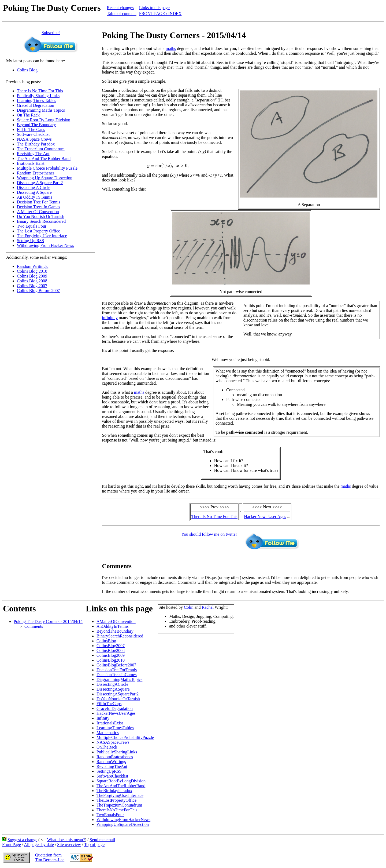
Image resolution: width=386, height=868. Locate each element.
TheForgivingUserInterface (120, 795)
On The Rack (28, 115)
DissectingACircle (112, 684)
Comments (34, 626)
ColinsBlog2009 (111, 655)
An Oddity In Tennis (34, 197)
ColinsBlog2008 (111, 650)
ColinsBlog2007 (111, 646)
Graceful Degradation (36, 105)
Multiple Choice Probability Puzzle (47, 168)
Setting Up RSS (30, 241)
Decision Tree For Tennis (39, 202)
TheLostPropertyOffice (116, 800)
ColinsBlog (106, 641)
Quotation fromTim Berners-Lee (50, 857)
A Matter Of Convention (38, 212)
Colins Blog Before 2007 (38, 291)
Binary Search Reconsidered (41, 221)
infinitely (110, 318)
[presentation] (168, 166)
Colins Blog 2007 (32, 286)
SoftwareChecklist (112, 776)
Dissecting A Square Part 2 (40, 183)
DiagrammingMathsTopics (119, 679)
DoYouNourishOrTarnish (118, 699)
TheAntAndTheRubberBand (121, 786)
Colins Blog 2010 (32, 271)
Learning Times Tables (36, 101)
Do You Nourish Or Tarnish (41, 216)
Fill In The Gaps (31, 130)
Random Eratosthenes (36, 173)
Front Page (12, 845)
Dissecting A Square (34, 192)
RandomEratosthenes (115, 757)
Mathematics (108, 733)
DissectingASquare (113, 689)
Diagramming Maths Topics (41, 110)
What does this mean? (66, 840)
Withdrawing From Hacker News (45, 245)
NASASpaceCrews (113, 742)
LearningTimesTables (115, 728)
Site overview (69, 845)
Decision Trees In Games (38, 207)
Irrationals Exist (31, 163)
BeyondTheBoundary (115, 631)
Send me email (102, 840)
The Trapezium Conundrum (41, 149)
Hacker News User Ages (265, 517)
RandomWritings (111, 762)
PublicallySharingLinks (117, 752)
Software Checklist (33, 134)
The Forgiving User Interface (42, 236)
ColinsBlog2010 (111, 660)
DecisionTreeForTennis (117, 670)
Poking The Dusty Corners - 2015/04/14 (48, 621)
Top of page (94, 845)
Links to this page (154, 8)
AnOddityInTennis (113, 626)
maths (171, 48)
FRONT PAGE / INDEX (160, 14)
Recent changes (120, 8)
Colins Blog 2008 (32, 281)
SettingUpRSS (109, 771)
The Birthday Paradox (36, 144)
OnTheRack (107, 747)
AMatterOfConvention (116, 621)
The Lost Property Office (38, 231)
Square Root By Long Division (44, 120)
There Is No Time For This (40, 91)
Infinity (103, 718)
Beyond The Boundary (36, 125)
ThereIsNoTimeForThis (117, 810)
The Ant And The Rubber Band (44, 158)
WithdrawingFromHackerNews (123, 820)
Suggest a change (22, 840)
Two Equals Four (32, 226)
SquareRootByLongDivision (121, 781)
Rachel (208, 607)
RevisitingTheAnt (112, 766)
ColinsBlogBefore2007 (116, 665)
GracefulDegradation (115, 708)
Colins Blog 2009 (32, 276)
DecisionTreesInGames (117, 675)
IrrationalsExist (110, 723)
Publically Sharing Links (38, 96)
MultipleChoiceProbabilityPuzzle (125, 737)
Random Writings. (33, 266)
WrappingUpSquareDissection (123, 824)
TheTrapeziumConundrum (119, 805)
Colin (189, 607)
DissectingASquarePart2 (118, 694)
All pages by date (39, 845)
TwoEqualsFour (110, 815)
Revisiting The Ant (33, 154)
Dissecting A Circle (34, 187)
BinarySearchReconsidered (120, 636)
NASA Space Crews (34, 139)
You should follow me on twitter (209, 534)
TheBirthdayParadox (114, 791)
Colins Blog (27, 70)
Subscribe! (51, 33)
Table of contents (122, 14)
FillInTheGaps (109, 704)
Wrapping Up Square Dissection (45, 178)
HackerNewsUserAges (116, 713)
